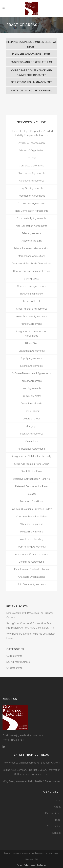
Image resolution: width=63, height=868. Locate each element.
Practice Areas (53, 813)
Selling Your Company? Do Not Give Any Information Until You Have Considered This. (32, 772)
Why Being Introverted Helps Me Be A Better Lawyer (32, 781)
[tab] (32, 44)
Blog (58, 820)
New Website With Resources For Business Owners (32, 763)
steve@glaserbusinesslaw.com (26, 735)
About (57, 807)
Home (57, 800)
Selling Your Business (18, 662)
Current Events (14, 656)
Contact (56, 833)
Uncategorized (14, 668)
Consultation (54, 826)
